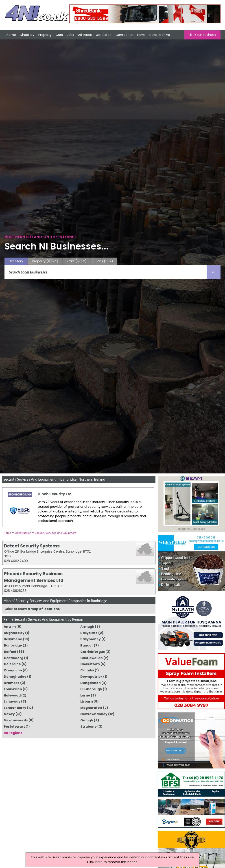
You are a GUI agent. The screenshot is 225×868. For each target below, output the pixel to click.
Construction (23, 533)
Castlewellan (92, 658)
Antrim (10, 627)
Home (11, 35)
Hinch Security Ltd (55, 494)
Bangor (87, 645)
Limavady (12, 701)
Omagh (87, 720)
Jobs (70, 35)
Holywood (12, 695)
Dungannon (91, 683)
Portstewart (14, 727)
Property (45, 35)
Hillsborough (91, 689)
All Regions (13, 733)
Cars (59, 35)
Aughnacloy (14, 633)
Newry (9, 714)
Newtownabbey (94, 714)
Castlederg (14, 658)
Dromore (12, 683)
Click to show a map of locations (32, 609)
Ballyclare (89, 633)
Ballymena (13, 639)
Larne (85, 695)
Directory (27, 35)
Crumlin (87, 670)
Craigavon (13, 670)
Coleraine (12, 664)
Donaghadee (15, 677)
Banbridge (13, 645)
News (141, 35)
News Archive (160, 35)
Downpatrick (91, 677)
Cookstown (90, 664)
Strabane (88, 727)
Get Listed (104, 35)
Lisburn (87, 701)
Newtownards (16, 720)
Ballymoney (91, 639)
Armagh (87, 627)
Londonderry (15, 708)
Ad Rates (85, 35)
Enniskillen (13, 689)
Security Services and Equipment (56, 533)
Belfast (10, 652)
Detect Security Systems (32, 546)
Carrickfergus (93, 652)
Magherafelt (91, 708)
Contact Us (124, 35)
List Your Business (202, 35)
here (99, 862)
